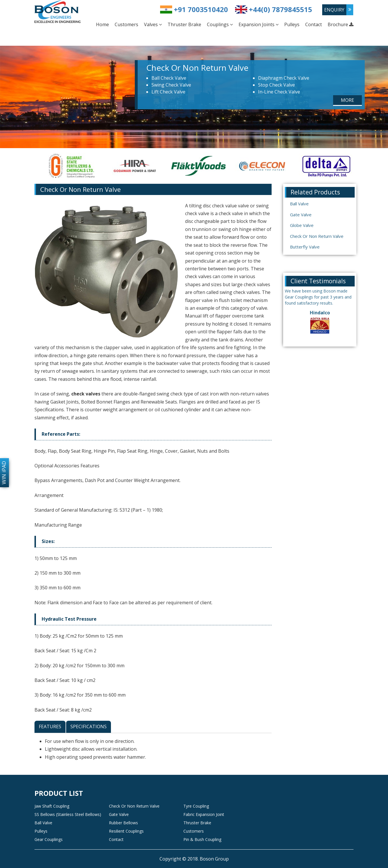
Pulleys (292, 24)
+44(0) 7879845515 (281, 9)
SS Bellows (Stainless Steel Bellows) (68, 814)
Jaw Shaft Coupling (52, 806)
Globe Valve (302, 225)
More (347, 100)
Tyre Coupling (196, 806)
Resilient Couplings (126, 831)
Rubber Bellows (123, 823)
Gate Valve (301, 215)
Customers (126, 24)
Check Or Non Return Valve (317, 236)
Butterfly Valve (305, 247)
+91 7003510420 (201, 9)
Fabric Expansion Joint (204, 814)
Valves (153, 24)
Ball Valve (299, 204)
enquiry (334, 10)
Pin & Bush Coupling (202, 839)
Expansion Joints (259, 24)
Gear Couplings (49, 839)
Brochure (341, 24)
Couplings (220, 24)
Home (102, 24)
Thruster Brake (184, 24)
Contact (314, 24)
